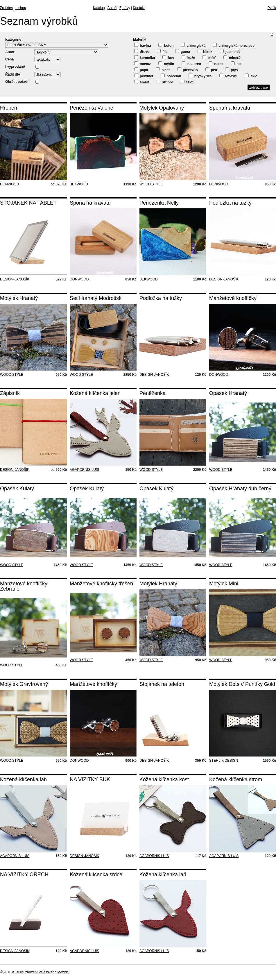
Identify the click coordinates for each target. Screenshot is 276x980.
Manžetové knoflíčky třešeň (101, 584)
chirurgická (193, 45)
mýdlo (166, 64)
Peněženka (153, 393)
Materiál (140, 40)
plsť (212, 70)
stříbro (165, 82)
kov (168, 58)
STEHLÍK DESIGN (224, 761)
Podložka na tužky (230, 203)
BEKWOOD (79, 184)
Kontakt (139, 8)
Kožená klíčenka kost (164, 779)
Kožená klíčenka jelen (95, 393)
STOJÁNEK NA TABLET (28, 203)
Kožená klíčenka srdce (96, 875)
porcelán (171, 76)
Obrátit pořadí (17, 82)
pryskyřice (200, 76)
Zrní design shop (13, 8)
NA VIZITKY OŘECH (24, 875)
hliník (205, 51)
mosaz (143, 64)
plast (163, 70)
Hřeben (9, 108)
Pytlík (272, 8)
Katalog (99, 8)
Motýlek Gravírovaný (24, 684)
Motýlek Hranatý (19, 298)
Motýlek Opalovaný (162, 108)
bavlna (143, 45)
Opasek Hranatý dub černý (240, 489)
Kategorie (13, 40)
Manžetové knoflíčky (233, 298)
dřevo (142, 51)
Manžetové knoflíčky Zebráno (24, 586)
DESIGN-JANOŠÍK (15, 279)
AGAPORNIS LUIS (84, 470)
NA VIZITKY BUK (90, 779)
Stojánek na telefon (162, 684)
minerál (232, 58)
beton (166, 45)
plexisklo (188, 70)
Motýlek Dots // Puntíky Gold (242, 684)
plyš (231, 70)
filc (162, 51)
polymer (144, 76)
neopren (191, 64)
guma (183, 51)
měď (209, 58)
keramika (145, 58)
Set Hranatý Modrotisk (96, 298)
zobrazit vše (259, 87)
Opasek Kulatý (17, 489)
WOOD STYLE (151, 184)
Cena (9, 59)
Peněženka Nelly (159, 203)
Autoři (112, 8)
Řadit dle (13, 74)
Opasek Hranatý (228, 393)
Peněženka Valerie (92, 108)
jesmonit (230, 51)
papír (141, 70)
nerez (216, 64)
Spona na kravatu (230, 108)
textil (188, 82)
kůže (188, 58)
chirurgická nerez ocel (234, 45)
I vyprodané (15, 67)
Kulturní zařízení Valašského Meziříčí (41, 972)
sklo (251, 76)
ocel (237, 64)
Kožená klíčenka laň (23, 779)
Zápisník (10, 393)
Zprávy (125, 8)
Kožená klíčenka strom (236, 779)
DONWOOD (9, 184)
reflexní (228, 76)
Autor (10, 52)
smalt (142, 82)
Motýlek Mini (224, 584)
